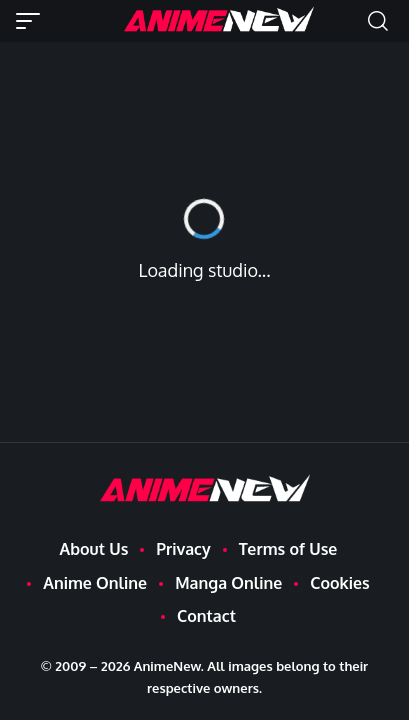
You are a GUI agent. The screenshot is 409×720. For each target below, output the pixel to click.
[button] (33, 21)
